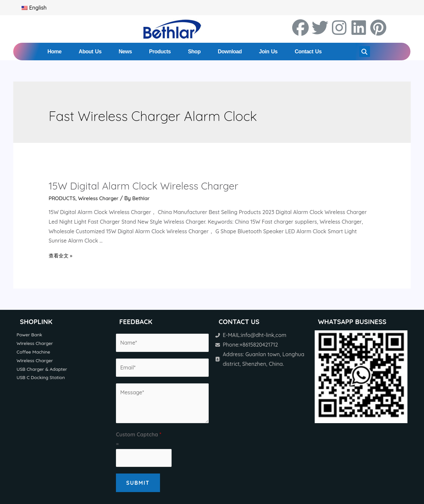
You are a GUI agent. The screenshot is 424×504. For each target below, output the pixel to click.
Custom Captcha (139, 434)
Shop (194, 52)
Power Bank (30, 335)
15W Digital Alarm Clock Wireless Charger (144, 186)
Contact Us (308, 52)
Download (230, 52)
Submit (138, 483)
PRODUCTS (63, 198)
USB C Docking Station (42, 378)
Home (54, 52)
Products (160, 52)
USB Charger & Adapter (43, 370)
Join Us (268, 52)
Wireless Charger (100, 198)
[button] (365, 52)
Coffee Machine (34, 352)
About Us (90, 52)
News (125, 52)
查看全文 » (61, 255)
